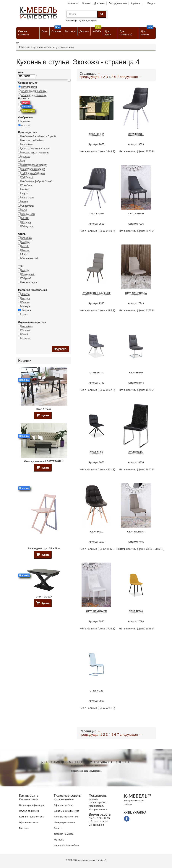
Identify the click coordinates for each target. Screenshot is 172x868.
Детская (84, 31)
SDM (24, 210)
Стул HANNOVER (96, 611)
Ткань (25, 314)
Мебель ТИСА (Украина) (35, 153)
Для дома (108, 33)
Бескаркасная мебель (66, 845)
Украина (26, 330)
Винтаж (26, 250)
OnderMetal (28, 206)
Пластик (26, 302)
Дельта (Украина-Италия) (35, 149)
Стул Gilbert (136, 532)
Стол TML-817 (44, 597)
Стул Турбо (97, 214)
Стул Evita (96, 373)
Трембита (27, 185)
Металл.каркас (30, 282)
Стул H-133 (96, 691)
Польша (26, 157)
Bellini (25, 202)
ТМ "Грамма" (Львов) (33, 173)
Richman (26, 222)
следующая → (131, 77)
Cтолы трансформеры (32, 805)
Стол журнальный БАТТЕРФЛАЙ (44, 461)
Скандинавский (30, 258)
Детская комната (64, 834)
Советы (58, 828)
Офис (44, 31)
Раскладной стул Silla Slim (44, 548)
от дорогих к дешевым (34, 95)
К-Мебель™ (101, 860)
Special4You (28, 214)
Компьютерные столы (32, 817)
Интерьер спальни (64, 822)
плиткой (26, 125)
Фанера (26, 306)
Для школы (147, 32)
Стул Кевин (136, 134)
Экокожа (26, 310)
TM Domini (27, 177)
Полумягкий (28, 274)
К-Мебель (25, 47)
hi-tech (25, 246)
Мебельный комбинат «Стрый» (39, 136)
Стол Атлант (44, 409)
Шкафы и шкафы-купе (67, 811)
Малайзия (27, 144)
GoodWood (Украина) (33, 169)
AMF (24, 161)
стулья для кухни (88, 20)
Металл (26, 298)
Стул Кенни (96, 134)
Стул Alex (96, 452)
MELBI (25, 218)
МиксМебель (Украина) (34, 165)
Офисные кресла (29, 822)
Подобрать (61, 349)
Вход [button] (150, 3)
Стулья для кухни (29, 811)
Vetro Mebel (28, 198)
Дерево (25, 294)
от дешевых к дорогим (34, 91)
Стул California (136, 293)
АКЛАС (25, 189)
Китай (25, 334)
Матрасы (70, 31)
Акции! (25, 102)
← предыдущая (90, 75)
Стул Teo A (136, 611)
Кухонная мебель (42, 47)
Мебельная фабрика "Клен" (37, 181)
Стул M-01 (96, 532)
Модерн (26, 242)
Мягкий (25, 270)
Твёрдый (26, 278)
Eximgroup (27, 226)
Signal (25, 193)
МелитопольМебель (33, 140)
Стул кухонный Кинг (96, 293)
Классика (27, 238)
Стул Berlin (136, 214)
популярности (29, 87)
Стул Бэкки (136, 452)
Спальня (56, 30)
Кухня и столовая (23, 33)
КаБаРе (97, 30)
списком (26, 121)
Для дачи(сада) (126, 33)
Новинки (26, 107)
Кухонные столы (29, 799)
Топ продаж (28, 111)
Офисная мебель (64, 805)
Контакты (73, 3)
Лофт (24, 254)
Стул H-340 (136, 373)
